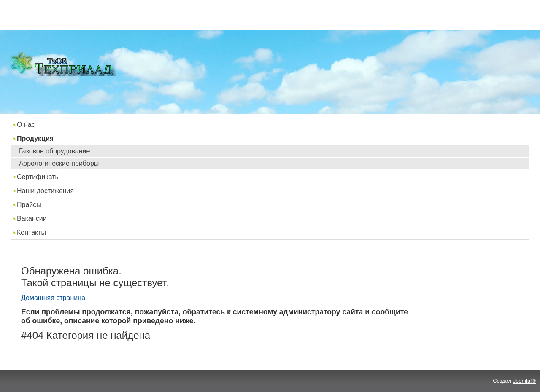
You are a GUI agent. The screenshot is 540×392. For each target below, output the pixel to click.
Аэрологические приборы (59, 163)
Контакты (31, 232)
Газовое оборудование (54, 151)
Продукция (35, 138)
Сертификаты (38, 177)
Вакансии (32, 219)
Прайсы (29, 205)
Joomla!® (524, 381)
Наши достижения (45, 191)
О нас (26, 125)
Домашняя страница (53, 298)
